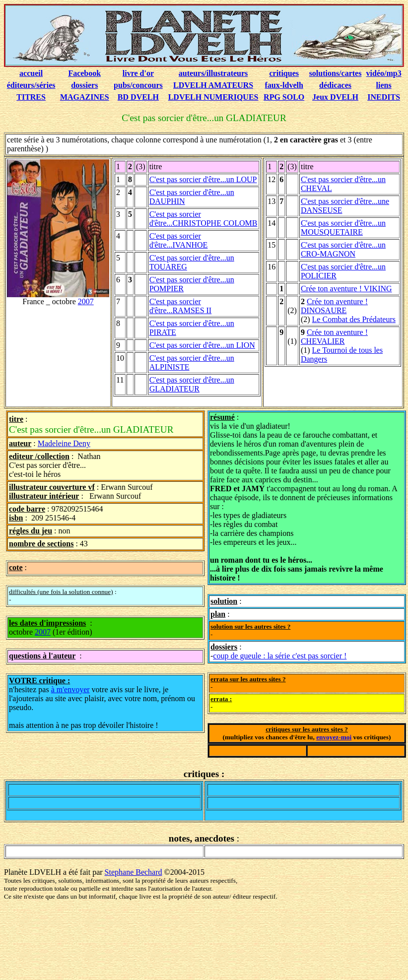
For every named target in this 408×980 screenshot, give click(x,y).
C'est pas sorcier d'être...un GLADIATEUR (192, 384)
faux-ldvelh (284, 85)
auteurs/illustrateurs (213, 73)
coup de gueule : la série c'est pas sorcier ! (280, 656)
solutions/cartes (336, 73)
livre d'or (138, 73)
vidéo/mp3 (384, 73)
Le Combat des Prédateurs (354, 319)
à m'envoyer (70, 689)
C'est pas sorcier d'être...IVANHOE (179, 240)
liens (384, 85)
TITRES (31, 97)
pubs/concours (138, 85)
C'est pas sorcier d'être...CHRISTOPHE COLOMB (204, 219)
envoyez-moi (334, 737)
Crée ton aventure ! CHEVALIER (334, 337)
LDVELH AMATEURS (213, 85)
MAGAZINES (85, 97)
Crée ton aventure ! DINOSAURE (334, 306)
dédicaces (335, 85)
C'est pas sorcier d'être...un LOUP (203, 179)
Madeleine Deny (64, 443)
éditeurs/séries (31, 85)
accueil (31, 73)
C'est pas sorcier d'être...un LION (202, 345)
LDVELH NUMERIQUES (213, 97)
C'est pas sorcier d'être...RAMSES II (181, 306)
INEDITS (384, 97)
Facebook (84, 73)
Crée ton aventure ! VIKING (346, 289)
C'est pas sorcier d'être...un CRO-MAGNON (343, 249)
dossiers (84, 85)
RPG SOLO (284, 97)
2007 (86, 301)
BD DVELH (138, 97)
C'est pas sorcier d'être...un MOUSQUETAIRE (343, 228)
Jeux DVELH (335, 97)
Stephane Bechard (134, 872)
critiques (284, 73)
